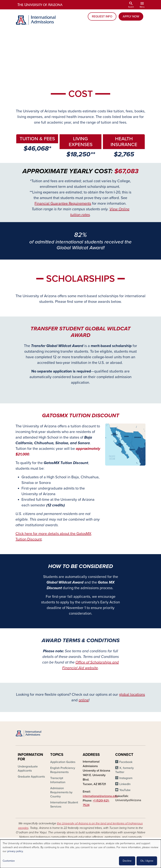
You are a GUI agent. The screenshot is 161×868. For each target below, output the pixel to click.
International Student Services (64, 805)
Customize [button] (9, 861)
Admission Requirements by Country (61, 792)
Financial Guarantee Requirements (63, 204)
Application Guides (63, 762)
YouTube (125, 790)
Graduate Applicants (31, 777)
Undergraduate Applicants (28, 769)
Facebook (126, 762)
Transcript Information (58, 780)
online (84, 700)
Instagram (126, 778)
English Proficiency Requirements (63, 770)
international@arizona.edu (100, 796)
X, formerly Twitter (124, 770)
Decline (127, 861)
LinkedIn (125, 784)
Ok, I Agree (147, 861)
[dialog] (80, 854)
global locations (132, 695)
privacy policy (15, 851)
